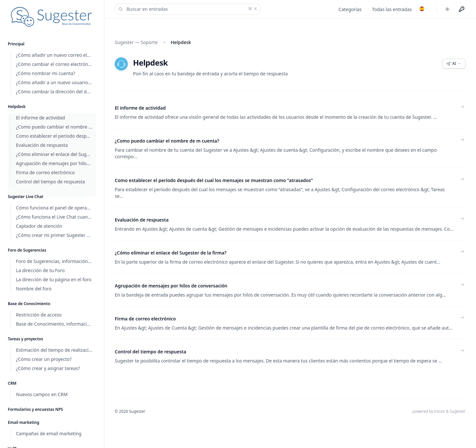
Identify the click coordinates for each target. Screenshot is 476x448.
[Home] (52, 17)
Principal (16, 44)
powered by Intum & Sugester (439, 411)
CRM (12, 383)
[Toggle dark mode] (447, 9)
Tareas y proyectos (25, 339)
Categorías (350, 9)
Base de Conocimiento (29, 304)
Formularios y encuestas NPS (35, 409)
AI (454, 63)
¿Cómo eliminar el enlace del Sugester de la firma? (171, 253)
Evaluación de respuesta (142, 220)
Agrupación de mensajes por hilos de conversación (171, 286)
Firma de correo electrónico (145, 319)
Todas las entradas (392, 9)
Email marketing (23, 422)
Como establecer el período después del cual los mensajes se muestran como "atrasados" (214, 180)
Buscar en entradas (187, 9)
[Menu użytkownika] (462, 9)
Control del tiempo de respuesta (150, 352)
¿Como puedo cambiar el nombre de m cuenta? (167, 141)
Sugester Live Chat (26, 197)
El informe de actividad (140, 108)
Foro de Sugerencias (27, 250)
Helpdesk (17, 107)
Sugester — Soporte (136, 42)
